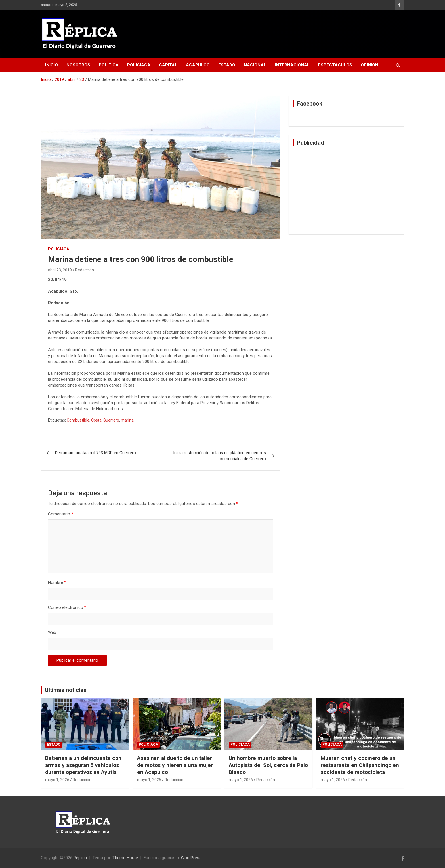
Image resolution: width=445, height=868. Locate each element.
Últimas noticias (66, 690)
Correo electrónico (67, 607)
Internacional (292, 65)
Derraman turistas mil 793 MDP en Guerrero (95, 453)
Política (109, 65)
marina (127, 420)
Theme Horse (125, 858)
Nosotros (78, 65)
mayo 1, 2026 (57, 780)
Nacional (255, 65)
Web (52, 632)
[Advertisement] (346, 190)
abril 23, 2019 (60, 270)
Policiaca (139, 65)
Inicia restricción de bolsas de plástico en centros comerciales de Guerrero (220, 456)
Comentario (61, 514)
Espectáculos (335, 65)
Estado (227, 65)
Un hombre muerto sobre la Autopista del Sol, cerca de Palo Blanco (268, 765)
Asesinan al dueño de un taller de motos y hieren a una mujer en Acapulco (175, 765)
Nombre (57, 582)
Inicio (52, 65)
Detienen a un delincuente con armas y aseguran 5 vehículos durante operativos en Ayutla (83, 765)
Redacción (85, 270)
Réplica (80, 858)
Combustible (78, 420)
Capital (168, 65)
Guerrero (111, 420)
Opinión (370, 65)
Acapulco (198, 65)
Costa (96, 420)
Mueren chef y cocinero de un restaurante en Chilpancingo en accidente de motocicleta (360, 765)
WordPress (191, 858)
